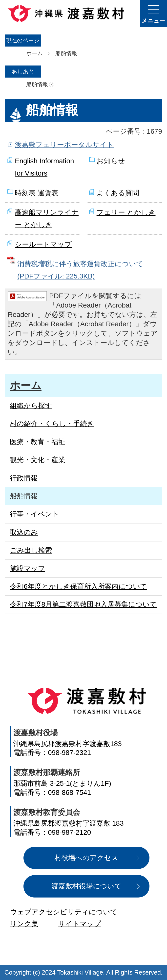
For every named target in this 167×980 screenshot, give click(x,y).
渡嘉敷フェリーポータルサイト (64, 145)
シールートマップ (43, 244)
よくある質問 (118, 193)
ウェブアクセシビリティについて (64, 912)
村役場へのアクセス (86, 858)
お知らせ (111, 161)
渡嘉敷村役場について (86, 886)
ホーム (35, 53)
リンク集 (24, 924)
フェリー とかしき (126, 212)
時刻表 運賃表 (37, 193)
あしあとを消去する (52, 84)
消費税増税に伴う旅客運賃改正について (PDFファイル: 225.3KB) (80, 270)
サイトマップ (80, 924)
